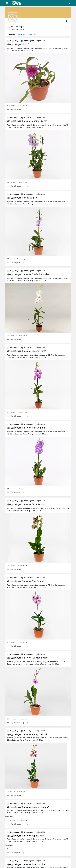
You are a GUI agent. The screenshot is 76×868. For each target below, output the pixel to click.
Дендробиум (13, 41)
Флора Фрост (27, 41)
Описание (21, 34)
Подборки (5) (31, 34)
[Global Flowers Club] (17, 3)
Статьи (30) (12, 34)
